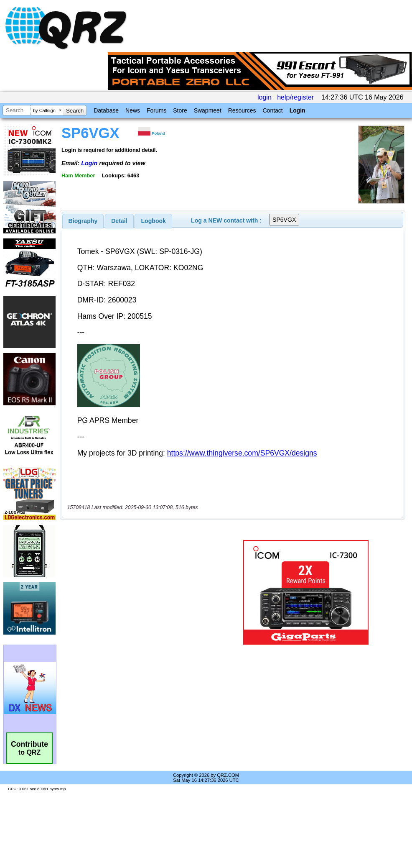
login (264, 97)
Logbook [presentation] (154, 221)
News (133, 110)
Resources (242, 110)
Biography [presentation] (83, 221)
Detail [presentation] (119, 221)
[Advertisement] (140, 592)
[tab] (83, 221)
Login (298, 110)
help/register (295, 97)
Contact (272, 110)
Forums (156, 110)
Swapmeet (208, 110)
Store (180, 110)
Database (106, 110)
